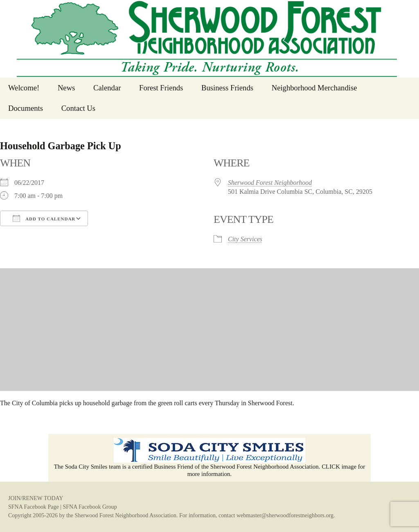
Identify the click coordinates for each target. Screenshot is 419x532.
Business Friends (227, 88)
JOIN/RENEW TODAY (36, 498)
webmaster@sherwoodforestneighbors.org (285, 515)
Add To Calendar (44, 218)
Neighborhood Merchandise (314, 88)
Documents (26, 108)
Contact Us (78, 108)
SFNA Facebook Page (34, 507)
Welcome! (24, 88)
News (66, 88)
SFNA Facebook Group (90, 507)
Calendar (107, 88)
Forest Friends (161, 88)
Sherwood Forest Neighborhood (270, 183)
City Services (245, 239)
